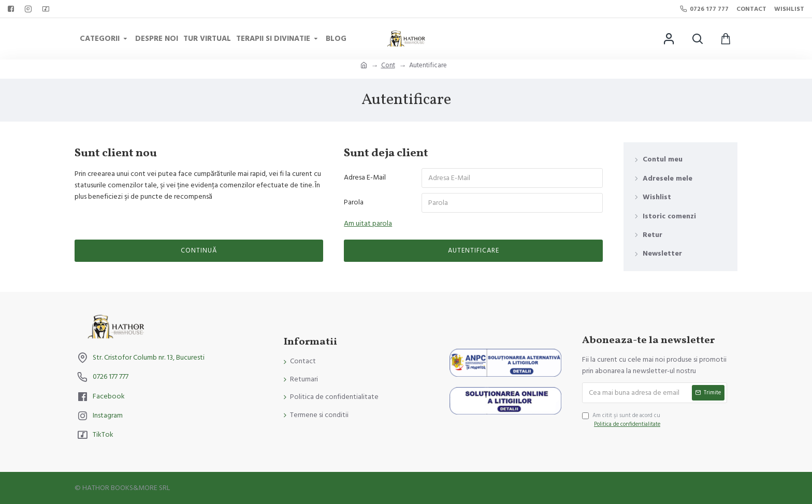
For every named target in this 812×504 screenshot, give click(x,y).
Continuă (199, 250)
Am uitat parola (368, 224)
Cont (388, 65)
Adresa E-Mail (365, 177)
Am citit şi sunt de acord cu (622, 420)
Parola (354, 202)
